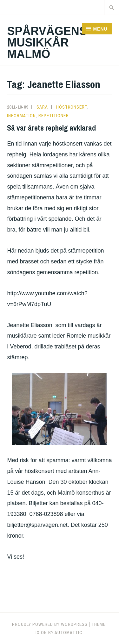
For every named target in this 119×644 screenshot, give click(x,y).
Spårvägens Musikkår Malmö (47, 43)
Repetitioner (54, 116)
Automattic (69, 633)
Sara (42, 107)
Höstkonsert (72, 107)
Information (21, 116)
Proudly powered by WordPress (50, 624)
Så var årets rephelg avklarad (51, 128)
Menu (100, 29)
